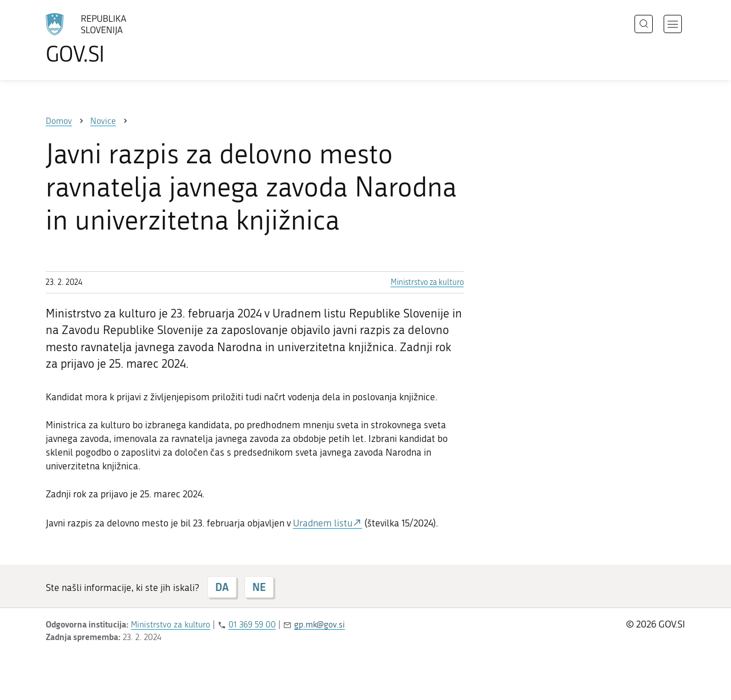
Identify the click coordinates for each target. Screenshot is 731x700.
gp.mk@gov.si (320, 625)
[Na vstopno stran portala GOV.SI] (118, 39)
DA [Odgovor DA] (222, 587)
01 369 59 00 (252, 625)
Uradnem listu (323, 523)
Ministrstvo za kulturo (427, 282)
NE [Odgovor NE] (259, 587)
